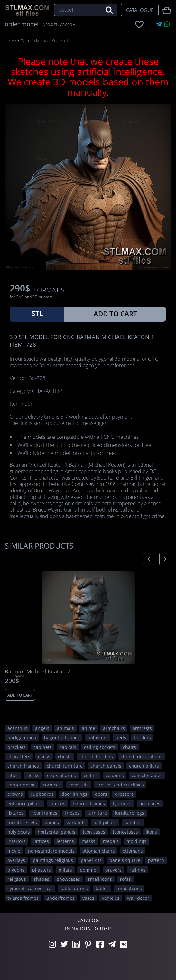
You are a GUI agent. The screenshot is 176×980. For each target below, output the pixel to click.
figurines (122, 804)
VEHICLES (111, 898)
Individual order (88, 928)
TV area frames (23, 898)
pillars (65, 870)
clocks (33, 775)
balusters (98, 737)
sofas (125, 879)
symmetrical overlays (30, 888)
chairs (130, 747)
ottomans (133, 851)
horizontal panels (56, 832)
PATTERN (156, 860)
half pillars (105, 823)
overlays (16, 860)
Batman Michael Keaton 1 (44, 41)
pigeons (16, 870)
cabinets (43, 747)
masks (88, 841)
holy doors (19, 832)
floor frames (44, 813)
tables (102, 888)
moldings (136, 841)
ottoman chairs (99, 851)
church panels (106, 766)
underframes (60, 898)
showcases (69, 879)
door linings (74, 794)
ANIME (88, 728)
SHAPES (42, 879)
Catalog (88, 920)
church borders (96, 756)
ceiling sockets (100, 747)
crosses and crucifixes (120, 785)
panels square (125, 860)
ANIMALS (65, 728)
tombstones (129, 888)
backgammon (22, 737)
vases (88, 898)
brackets (17, 747)
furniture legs (129, 813)
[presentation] (148, 559)
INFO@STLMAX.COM (59, 25)
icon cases (94, 832)
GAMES (52, 823)
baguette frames (62, 737)
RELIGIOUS (17, 879)
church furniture (65, 766)
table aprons (74, 888)
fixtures (15, 813)
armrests (142, 728)
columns (115, 775)
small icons (100, 879)
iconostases (125, 832)
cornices (52, 785)
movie (14, 851)
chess (44, 756)
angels (42, 728)
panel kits (91, 860)
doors (101, 794)
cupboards (42, 794)
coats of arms (61, 775)
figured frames (89, 804)
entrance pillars (24, 804)
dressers (124, 794)
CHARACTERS (19, 756)
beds (121, 737)
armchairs (114, 728)
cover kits (79, 785)
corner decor (21, 785)
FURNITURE (97, 813)
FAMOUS (57, 804)
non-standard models (51, 851)
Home (10, 41)
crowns (15, 794)
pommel (89, 870)
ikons (151, 832)
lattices (41, 841)
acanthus (17, 728)
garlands (76, 823)
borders (142, 737)
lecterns (65, 841)
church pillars (144, 766)
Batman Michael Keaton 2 (38, 672)
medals (111, 841)
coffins (91, 775)
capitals (68, 747)
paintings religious (53, 860)
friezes (72, 813)
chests (65, 756)
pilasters (42, 870)
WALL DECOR (138, 898)
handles (133, 823)
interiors (17, 841)
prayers (113, 870)
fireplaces (150, 804)
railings (137, 870)
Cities (13, 775)
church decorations (142, 756)
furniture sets (22, 823)
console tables (147, 775)
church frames (23, 766)
